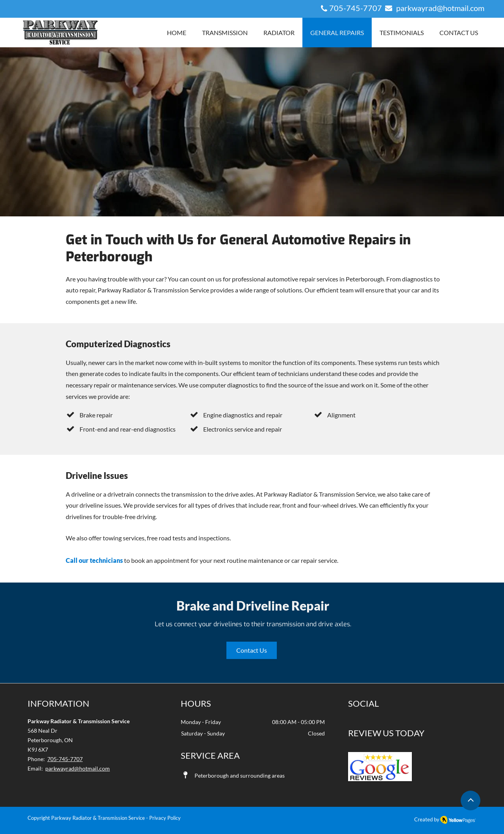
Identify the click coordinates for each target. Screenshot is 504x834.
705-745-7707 (356, 8)
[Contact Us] (252, 650)
